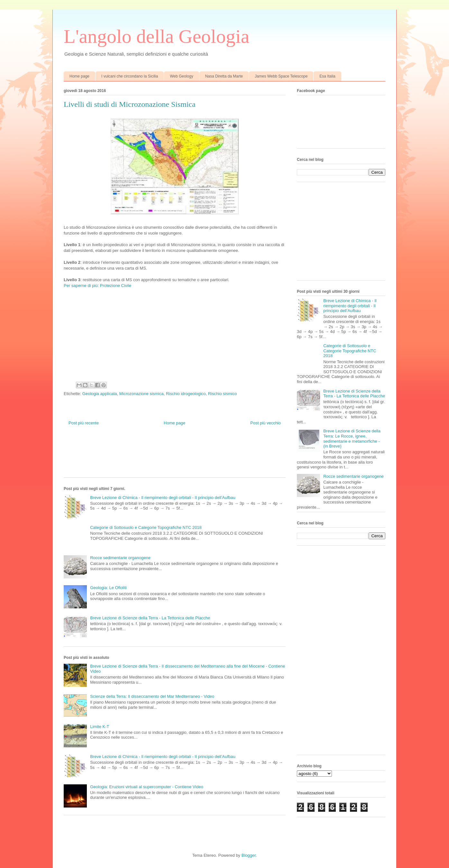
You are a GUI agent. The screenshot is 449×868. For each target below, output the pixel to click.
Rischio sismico (223, 394)
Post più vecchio (266, 423)
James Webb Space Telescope (281, 76)
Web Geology (182, 76)
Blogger (249, 855)
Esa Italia (327, 76)
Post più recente (84, 423)
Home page (79, 76)
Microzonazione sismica (142, 394)
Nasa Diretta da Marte (224, 76)
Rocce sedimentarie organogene (120, 558)
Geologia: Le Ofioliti (108, 588)
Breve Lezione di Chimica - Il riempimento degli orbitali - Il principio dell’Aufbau (163, 498)
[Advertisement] (181, 457)
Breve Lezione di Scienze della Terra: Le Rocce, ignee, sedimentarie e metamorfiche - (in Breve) (352, 439)
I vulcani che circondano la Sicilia (130, 76)
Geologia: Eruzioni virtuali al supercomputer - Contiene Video (147, 787)
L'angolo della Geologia (156, 36)
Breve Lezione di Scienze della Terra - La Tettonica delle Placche (150, 618)
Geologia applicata (100, 394)
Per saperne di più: (81, 286)
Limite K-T (100, 727)
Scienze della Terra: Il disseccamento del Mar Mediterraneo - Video (152, 696)
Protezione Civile (116, 286)
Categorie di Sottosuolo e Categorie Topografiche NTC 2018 (146, 527)
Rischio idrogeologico (186, 394)
